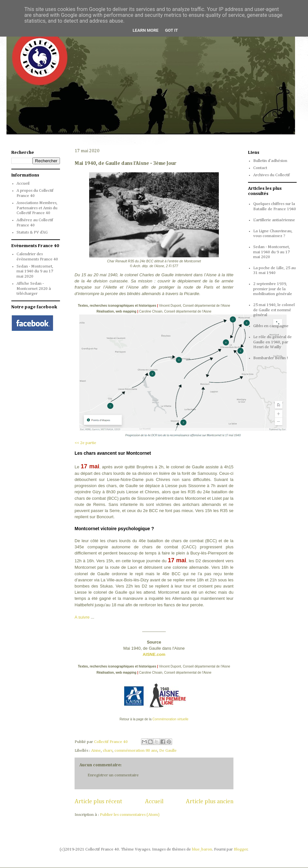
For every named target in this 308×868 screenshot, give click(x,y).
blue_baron (202, 849)
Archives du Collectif (272, 175)
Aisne (96, 751)
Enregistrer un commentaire (113, 775)
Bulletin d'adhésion (270, 161)
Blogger (241, 849)
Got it (172, 30)
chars (108, 751)
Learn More (146, 30)
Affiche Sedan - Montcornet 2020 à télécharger (34, 289)
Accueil (154, 802)
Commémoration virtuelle (170, 719)
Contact (260, 168)
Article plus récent (98, 802)
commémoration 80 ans (136, 751)
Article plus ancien (210, 802)
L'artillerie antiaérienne (274, 220)
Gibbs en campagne (271, 326)
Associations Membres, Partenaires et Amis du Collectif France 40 (37, 208)
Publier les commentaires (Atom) (130, 815)
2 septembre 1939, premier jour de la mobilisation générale (273, 289)
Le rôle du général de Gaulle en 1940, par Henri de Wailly (272, 342)
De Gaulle (168, 751)
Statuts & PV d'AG (32, 232)
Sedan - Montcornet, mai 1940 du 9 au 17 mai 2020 (35, 271)
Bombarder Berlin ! (271, 358)
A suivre (82, 617)
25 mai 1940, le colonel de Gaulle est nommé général (274, 310)
